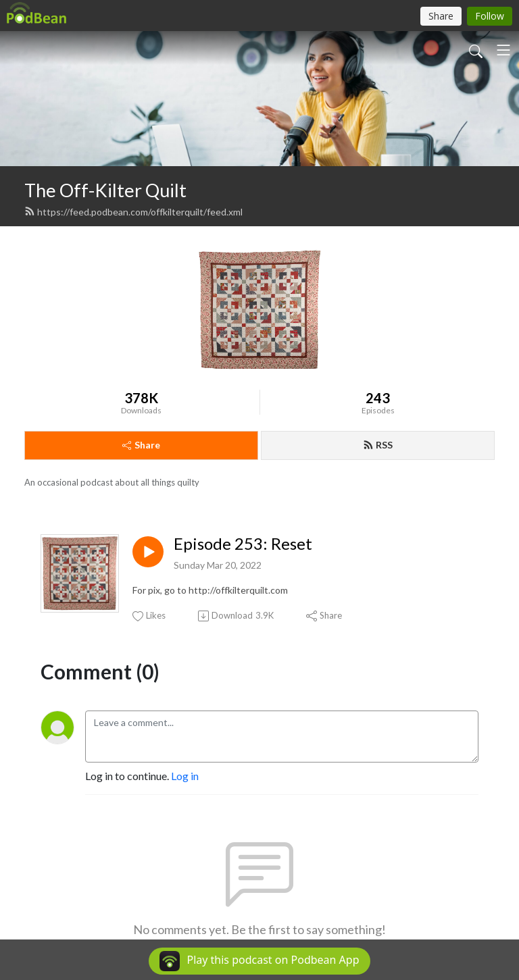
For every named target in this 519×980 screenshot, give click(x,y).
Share (141, 445)
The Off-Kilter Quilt (105, 190)
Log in (185, 776)
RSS (378, 445)
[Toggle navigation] (503, 50)
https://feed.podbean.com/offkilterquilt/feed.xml (133, 212)
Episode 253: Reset (243, 544)
